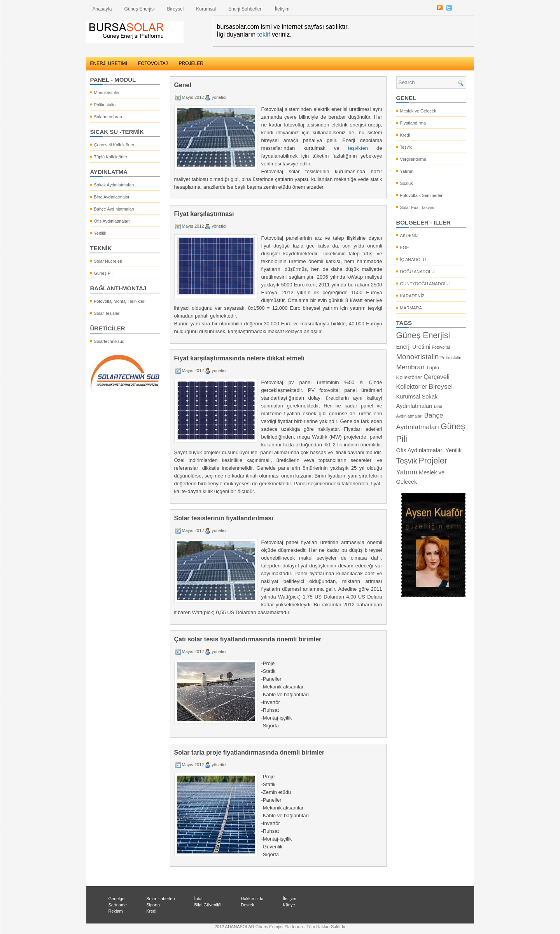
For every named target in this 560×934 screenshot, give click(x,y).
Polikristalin (105, 105)
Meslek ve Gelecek (418, 111)
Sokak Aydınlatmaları (114, 185)
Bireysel (176, 9)
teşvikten (358, 148)
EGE (405, 248)
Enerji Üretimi (413, 347)
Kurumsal (206, 9)
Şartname (118, 905)
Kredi (405, 135)
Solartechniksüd (109, 341)
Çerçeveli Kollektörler (114, 145)
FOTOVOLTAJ (153, 63)
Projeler (433, 461)
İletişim (282, 9)
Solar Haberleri (160, 899)
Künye (289, 905)
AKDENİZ (409, 235)
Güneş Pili (104, 273)
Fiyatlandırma (413, 123)
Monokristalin (107, 93)
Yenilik (100, 233)
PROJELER (191, 63)
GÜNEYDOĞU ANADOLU (425, 284)
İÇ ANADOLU (413, 260)
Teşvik (406, 147)
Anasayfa (102, 9)
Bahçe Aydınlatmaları (114, 209)
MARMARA (411, 308)
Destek (247, 905)
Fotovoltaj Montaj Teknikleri (120, 301)
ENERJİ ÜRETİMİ (109, 63)
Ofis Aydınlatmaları (112, 221)
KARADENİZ (412, 296)
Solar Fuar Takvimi (418, 207)
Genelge (117, 899)
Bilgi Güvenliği (208, 905)
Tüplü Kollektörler (111, 157)
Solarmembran (108, 117)
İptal (199, 899)
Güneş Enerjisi (140, 9)
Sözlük (407, 183)
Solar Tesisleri (107, 313)
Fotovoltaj (441, 347)
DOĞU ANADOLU (417, 272)
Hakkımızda (252, 899)
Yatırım (407, 171)
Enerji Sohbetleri (245, 9)
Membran (410, 367)
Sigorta (153, 905)
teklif (264, 34)
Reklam (116, 911)
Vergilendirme (413, 159)
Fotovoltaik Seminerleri (422, 195)
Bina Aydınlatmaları (113, 197)
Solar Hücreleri (108, 261)
